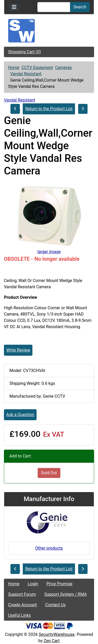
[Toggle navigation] (14, 7)
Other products (49, 548)
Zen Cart (52, 641)
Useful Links (19, 615)
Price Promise (59, 584)
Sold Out (49, 473)
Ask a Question (20, 415)
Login (33, 584)
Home (14, 68)
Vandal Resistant (26, 74)
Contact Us (56, 605)
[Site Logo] (49, 31)
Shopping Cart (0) (24, 52)
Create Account (22, 605)
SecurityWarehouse (57, 634)
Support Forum (22, 594)
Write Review (18, 350)
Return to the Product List (49, 109)
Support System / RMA (66, 594)
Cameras (64, 68)
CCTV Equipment (37, 68)
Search (80, 7)
